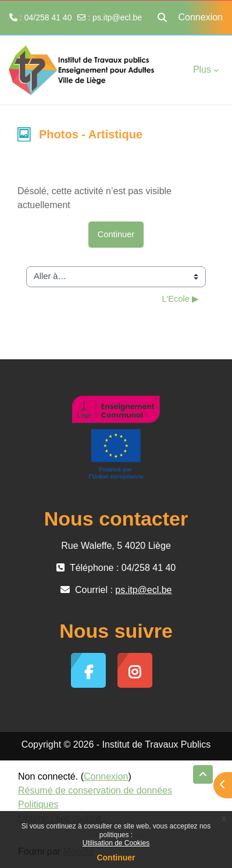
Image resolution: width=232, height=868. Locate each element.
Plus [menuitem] (202, 69)
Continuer (116, 858)
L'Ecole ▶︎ (180, 299)
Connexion (201, 17)
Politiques (38, 804)
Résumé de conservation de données (95, 790)
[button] (162, 17)
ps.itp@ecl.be (117, 17)
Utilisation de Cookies (116, 843)
